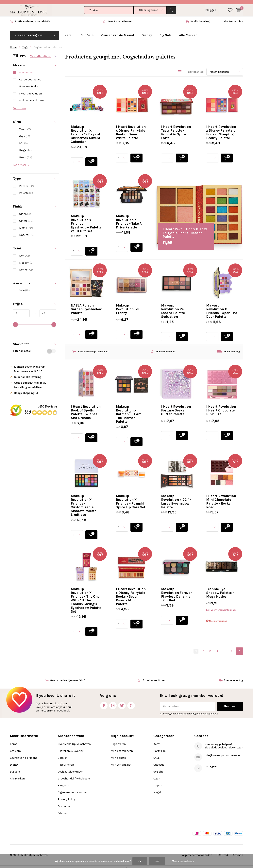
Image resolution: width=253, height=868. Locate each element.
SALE (156, 754)
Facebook (104, 701)
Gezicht (158, 768)
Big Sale (165, 31)
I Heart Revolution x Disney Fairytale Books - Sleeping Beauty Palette (221, 128)
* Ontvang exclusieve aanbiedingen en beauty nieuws (189, 710)
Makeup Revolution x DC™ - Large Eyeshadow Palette (176, 497)
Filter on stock (35, 347)
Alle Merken (188, 31)
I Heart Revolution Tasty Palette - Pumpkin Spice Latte (176, 128)
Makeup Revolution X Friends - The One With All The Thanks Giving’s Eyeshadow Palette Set (86, 596)
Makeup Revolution (31, 97)
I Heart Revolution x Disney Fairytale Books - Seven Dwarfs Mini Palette (131, 592)
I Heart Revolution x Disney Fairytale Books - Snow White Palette (131, 128)
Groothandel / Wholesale (74, 775)
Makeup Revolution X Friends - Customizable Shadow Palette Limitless (84, 501)
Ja (140, 861)
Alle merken (27, 68)
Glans (26, 210)
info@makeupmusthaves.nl (223, 751)
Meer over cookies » (183, 861)
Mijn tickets (118, 754)
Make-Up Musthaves (34, 851)
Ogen (157, 775)
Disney (147, 31)
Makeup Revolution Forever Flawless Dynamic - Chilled (177, 590)
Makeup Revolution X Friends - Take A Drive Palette (129, 217)
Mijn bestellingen (122, 747)
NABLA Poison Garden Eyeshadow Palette (86, 305)
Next (239, 647)
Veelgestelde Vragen (71, 768)
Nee (157, 861)
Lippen (158, 782)
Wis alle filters (40, 52)
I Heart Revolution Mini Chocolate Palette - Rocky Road (221, 497)
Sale (24, 286)
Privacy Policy (67, 795)
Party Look (160, 747)
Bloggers (63, 782)
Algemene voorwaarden (73, 788)
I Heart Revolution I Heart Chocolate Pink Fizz (221, 406)
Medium (26, 259)
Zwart (25, 125)
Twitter (122, 701)
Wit (23, 139)
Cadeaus (159, 761)
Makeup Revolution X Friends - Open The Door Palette (222, 307)
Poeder (26, 182)
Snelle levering (200, 17)
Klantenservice (233, 17)
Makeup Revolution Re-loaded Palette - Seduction (174, 307)
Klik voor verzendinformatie (221, 606)
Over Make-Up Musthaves (74, 740)
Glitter (26, 217)
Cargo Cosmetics (30, 75)
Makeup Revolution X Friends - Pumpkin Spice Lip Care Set (131, 497)
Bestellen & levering (71, 747)
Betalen (63, 754)
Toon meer (20, 104)
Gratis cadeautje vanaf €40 (32, 17)
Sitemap (63, 809)
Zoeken (171, 6)
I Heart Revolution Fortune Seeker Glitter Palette (176, 406)
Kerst (69, 31)
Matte (26, 224)
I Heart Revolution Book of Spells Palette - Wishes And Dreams (86, 408)
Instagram (113, 701)
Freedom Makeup (30, 83)
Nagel (157, 788)
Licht (25, 252)
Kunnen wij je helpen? (219, 740)
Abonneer (230, 702)
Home (14, 43)
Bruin (26, 153)
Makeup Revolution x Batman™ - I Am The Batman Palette (129, 410)
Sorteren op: (196, 68)
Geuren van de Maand (118, 31)
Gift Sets (87, 31)
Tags (25, 43)
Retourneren (66, 761)
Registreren (118, 740)
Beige (25, 146)
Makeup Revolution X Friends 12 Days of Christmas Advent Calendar (85, 130)
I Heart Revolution (31, 89)
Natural (27, 231)
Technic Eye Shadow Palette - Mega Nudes (220, 589)
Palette (27, 189)
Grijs (25, 132)
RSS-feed (222, 851)
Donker (26, 266)
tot (33, 309)
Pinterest (131, 701)
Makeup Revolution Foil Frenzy (128, 305)
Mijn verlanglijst (121, 761)
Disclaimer (65, 802)
